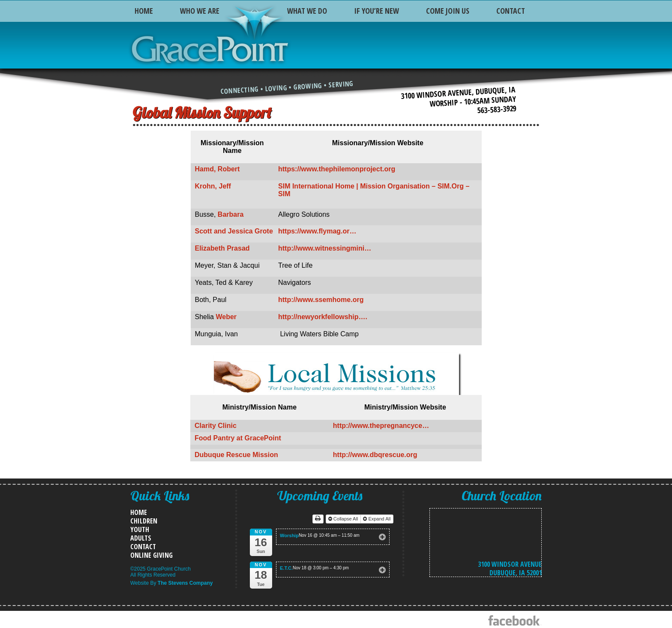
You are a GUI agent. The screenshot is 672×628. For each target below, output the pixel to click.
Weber (226, 317)
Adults (141, 538)
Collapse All (344, 519)
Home (144, 11)
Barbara (231, 214)
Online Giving (151, 555)
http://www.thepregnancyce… (381, 426)
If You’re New (376, 11)
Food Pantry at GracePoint (238, 438)
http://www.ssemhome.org (321, 300)
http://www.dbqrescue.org (375, 455)
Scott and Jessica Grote (234, 231)
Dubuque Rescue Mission (236, 455)
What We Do (307, 11)
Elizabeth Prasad (222, 248)
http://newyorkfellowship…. (323, 317)
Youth (140, 529)
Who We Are (200, 11)
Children (144, 521)
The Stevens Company (185, 583)
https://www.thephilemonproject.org (337, 169)
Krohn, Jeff (213, 186)
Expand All (377, 519)
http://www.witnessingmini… (325, 248)
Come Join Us (448, 11)
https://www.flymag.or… (317, 231)
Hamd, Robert (217, 169)
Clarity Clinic (216, 426)
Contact (511, 11)
